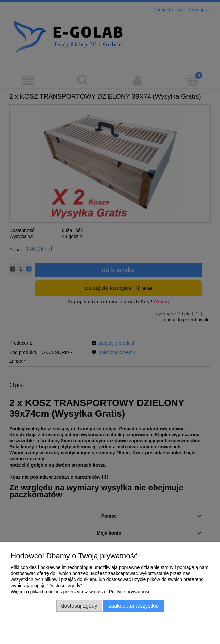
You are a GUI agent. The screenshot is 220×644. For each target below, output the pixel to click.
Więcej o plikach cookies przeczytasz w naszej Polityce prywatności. (82, 592)
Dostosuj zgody (79, 606)
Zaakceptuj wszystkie (133, 606)
